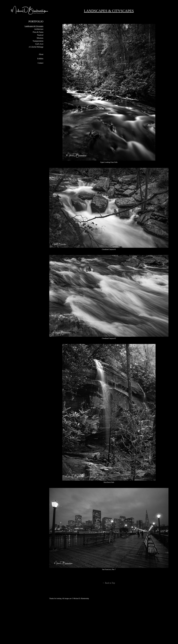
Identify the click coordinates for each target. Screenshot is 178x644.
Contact (41, 63)
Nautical (40, 35)
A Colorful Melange (36, 47)
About (41, 54)
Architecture (39, 29)
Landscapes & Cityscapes (34, 26)
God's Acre (39, 44)
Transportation (38, 41)
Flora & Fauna (38, 32)
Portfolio (36, 21)
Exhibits (40, 59)
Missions (40, 38)
